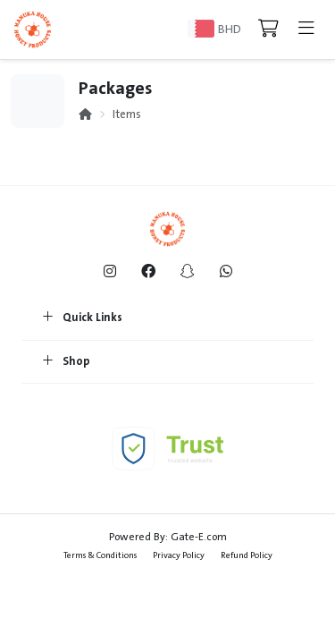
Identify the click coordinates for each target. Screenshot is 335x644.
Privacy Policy (179, 555)
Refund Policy (247, 555)
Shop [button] (67, 362)
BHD (230, 29)
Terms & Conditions (100, 555)
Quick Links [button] (83, 318)
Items (127, 114)
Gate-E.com (199, 537)
